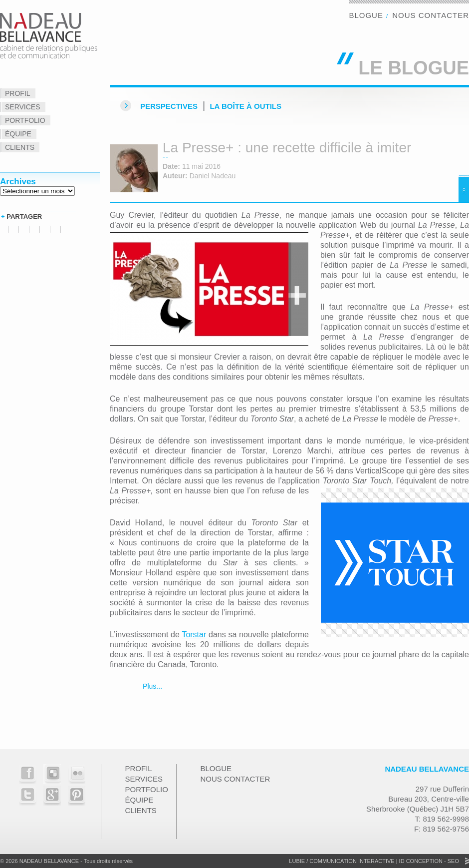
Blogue (366, 15)
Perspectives (169, 106)
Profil (18, 93)
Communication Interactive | (353, 861)
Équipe (18, 134)
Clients (20, 147)
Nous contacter (431, 15)
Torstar (194, 635)
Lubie (297, 861)
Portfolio (25, 120)
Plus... (151, 686)
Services (23, 107)
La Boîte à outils (245, 106)
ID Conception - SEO (428, 861)
